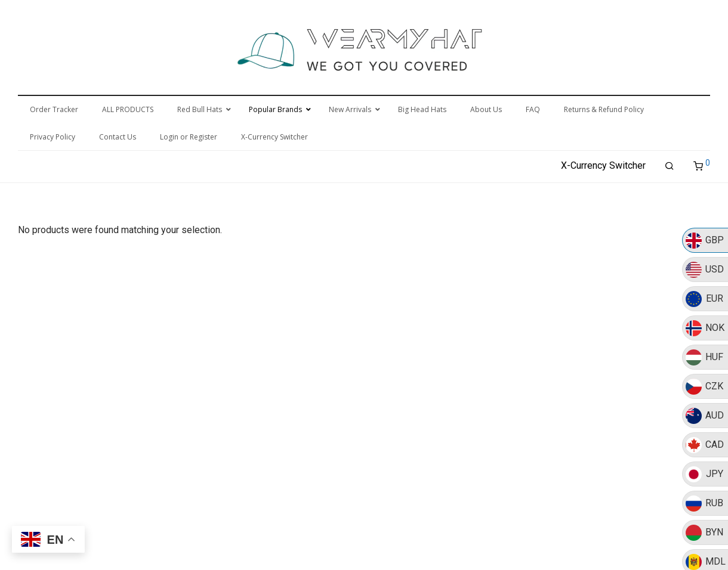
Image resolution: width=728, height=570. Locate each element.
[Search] (670, 166)
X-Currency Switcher (603, 165)
